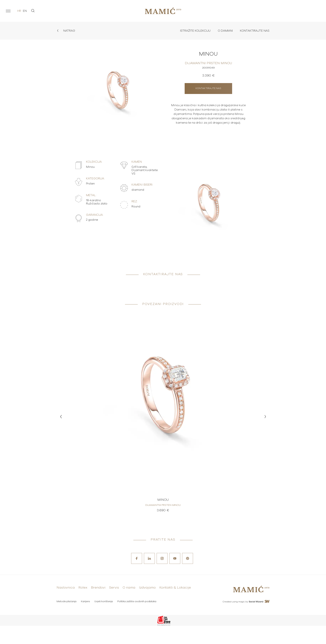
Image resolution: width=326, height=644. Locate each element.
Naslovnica (66, 588)
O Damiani (225, 31)
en (25, 11)
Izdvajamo (147, 588)
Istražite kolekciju (195, 31)
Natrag (66, 31)
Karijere (85, 602)
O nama (129, 588)
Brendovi (98, 588)
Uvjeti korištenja (104, 602)
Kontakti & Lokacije (175, 588)
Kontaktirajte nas (255, 31)
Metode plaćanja (66, 602)
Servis (114, 588)
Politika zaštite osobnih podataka (137, 602)
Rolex (83, 588)
